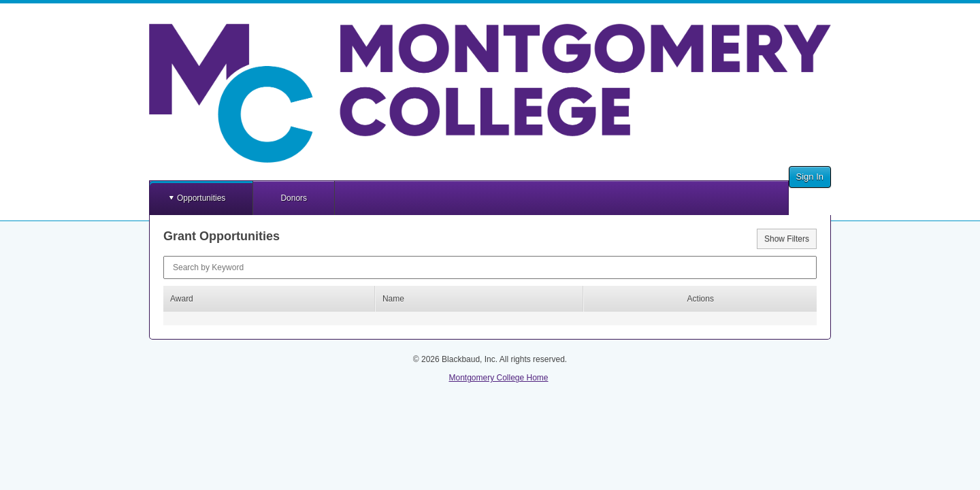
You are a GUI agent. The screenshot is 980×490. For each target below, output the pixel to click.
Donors (294, 198)
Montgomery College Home (498, 378)
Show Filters (787, 239)
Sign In (810, 177)
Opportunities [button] (201, 198)
